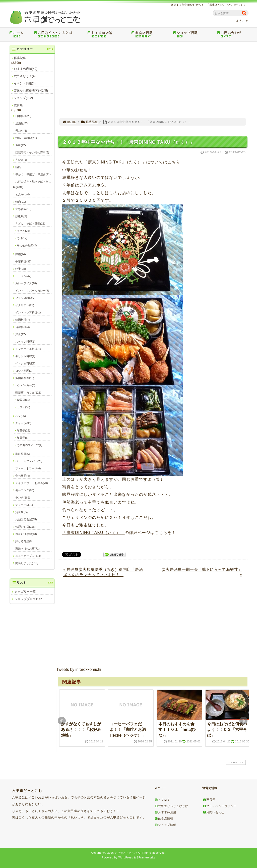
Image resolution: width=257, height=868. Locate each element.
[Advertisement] (153, 80)
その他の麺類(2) (27, 245)
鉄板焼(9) (21, 216)
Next (243, 721)
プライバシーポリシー (220, 806)
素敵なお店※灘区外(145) (31, 91)
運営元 (209, 800)
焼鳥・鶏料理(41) (26, 138)
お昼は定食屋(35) (26, 519)
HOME (69, 122)
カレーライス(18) (26, 283)
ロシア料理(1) (24, 371)
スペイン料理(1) (25, 342)
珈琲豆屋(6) (22, 454)
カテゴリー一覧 (25, 592)
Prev (62, 721)
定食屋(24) (22, 512)
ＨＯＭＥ (162, 800)
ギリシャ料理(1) (25, 356)
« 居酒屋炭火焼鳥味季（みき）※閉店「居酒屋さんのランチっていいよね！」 (103, 572)
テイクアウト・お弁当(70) (32, 483)
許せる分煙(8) (24, 541)
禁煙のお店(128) (25, 527)
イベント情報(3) (25, 83)
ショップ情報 (193, 34)
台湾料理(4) (22, 327)
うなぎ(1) (21, 160)
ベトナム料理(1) (25, 363)
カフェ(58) (23, 407)
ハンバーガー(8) (25, 385)
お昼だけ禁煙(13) (26, 534)
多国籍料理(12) (25, 378)
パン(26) (21, 416)
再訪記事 (89, 122)
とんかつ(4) (22, 194)
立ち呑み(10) (23, 209)
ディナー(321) (24, 505)
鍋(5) (18, 167)
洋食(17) (21, 334)
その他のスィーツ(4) (29, 445)
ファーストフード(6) (28, 468)
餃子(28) (21, 269)
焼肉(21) (21, 202)
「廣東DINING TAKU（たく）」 (115, 162)
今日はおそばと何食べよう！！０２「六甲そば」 (227, 730)
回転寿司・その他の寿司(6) (32, 152)
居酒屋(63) (22, 123)
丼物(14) (21, 254)
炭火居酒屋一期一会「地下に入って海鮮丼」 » (202, 572)
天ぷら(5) (21, 131)
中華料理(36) (23, 261)
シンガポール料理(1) (28, 349)
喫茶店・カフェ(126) (28, 393)
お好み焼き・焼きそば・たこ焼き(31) (32, 184)
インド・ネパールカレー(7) (32, 291)
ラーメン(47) (23, 276)
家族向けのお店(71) (27, 549)
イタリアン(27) (25, 305)
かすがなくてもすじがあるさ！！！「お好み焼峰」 (81, 730)
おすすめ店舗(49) (25, 69)
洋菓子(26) (23, 430)
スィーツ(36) (23, 423)
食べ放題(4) (22, 476)
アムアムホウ (92, 185)
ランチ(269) (23, 498)
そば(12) (22, 238)
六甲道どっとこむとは (59, 34)
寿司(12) (21, 145)
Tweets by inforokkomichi (79, 669)
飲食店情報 (150, 34)
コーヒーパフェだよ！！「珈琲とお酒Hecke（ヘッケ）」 (128, 730)
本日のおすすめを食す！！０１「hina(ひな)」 (177, 730)
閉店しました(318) (27, 563)
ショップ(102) (23, 98)
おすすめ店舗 (108, 34)
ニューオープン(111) (28, 556)
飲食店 (18, 105)
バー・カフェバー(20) (29, 461)
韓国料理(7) (22, 320)
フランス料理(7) (25, 298)
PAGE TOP (235, 762)
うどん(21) (23, 231)
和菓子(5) (23, 438)
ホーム (20, 34)
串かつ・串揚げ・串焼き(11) (33, 174)
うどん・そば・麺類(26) (30, 224)
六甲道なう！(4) (25, 76)
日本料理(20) (23, 116)
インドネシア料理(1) (28, 312)
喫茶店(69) (23, 400)
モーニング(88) (25, 490)
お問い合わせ (233, 34)
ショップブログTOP (28, 599)
